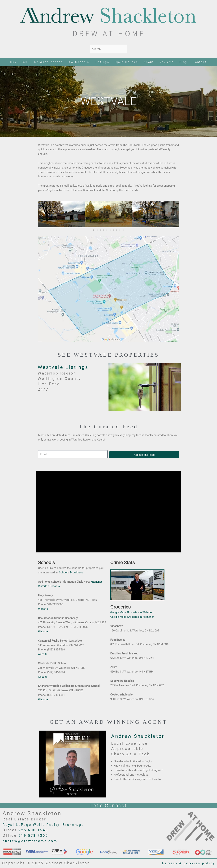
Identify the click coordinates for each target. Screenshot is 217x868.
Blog (183, 62)
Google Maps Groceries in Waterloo (132, 613)
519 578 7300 (34, 836)
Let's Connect (109, 806)
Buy (13, 62)
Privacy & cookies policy (186, 863)
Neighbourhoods (49, 62)
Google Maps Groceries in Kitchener (132, 617)
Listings (102, 62)
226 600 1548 (34, 830)
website (43, 654)
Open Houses (127, 62)
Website (43, 609)
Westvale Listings (65, 367)
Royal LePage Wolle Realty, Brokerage (47, 825)
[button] (42, 214)
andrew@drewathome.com (33, 841)
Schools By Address (71, 573)
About (149, 62)
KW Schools (79, 62)
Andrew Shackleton (141, 736)
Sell (25, 62)
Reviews (167, 62)
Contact (200, 62)
